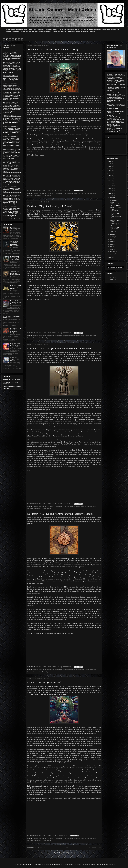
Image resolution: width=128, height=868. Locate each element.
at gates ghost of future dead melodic (11, 64)
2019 (110, 178)
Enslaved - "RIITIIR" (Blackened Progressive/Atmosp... (115, 216)
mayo (112, 244)
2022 (110, 171)
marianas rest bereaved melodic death (10, 86)
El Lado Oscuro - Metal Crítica (115, 279)
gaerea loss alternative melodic (12, 150)
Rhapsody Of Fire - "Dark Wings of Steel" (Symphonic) (16, 258)
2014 (110, 191)
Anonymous (6, 51)
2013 (110, 193)
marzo (112, 249)
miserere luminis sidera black (11, 208)
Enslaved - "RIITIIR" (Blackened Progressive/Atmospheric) (60, 348)
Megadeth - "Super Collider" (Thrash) (16, 345)
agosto (112, 237)
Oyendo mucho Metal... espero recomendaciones (11, 317)
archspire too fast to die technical (12, 92)
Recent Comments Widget (16, 219)
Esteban (5, 115)
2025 (110, 164)
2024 (110, 166)
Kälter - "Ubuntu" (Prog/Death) (44, 682)
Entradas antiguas (94, 847)
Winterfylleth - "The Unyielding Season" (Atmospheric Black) (16, 331)
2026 (110, 161)
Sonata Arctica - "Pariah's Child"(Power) (15, 359)
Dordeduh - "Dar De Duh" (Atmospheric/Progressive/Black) (60, 514)
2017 (110, 183)
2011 (110, 257)
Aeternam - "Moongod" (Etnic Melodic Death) (53, 49)
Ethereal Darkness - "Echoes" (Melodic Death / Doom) (16, 302)
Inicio (66, 847)
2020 (110, 176)
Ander (5, 91)
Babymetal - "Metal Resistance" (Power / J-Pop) (16, 287)
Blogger (113, 864)
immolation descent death (10, 77)
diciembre (113, 198)
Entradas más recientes (36, 847)
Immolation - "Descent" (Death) (15, 228)
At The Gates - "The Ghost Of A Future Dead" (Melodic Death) (15, 243)
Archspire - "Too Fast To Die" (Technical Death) (15, 273)
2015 (110, 188)
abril (111, 247)
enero (112, 254)
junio (111, 242)
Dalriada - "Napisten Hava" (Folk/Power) (50, 206)
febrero (112, 252)
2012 (110, 196)
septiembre (113, 234)
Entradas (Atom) (69, 853)
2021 (110, 173)
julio (111, 239)
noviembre (113, 200)
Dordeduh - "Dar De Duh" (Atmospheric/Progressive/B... (115, 222)
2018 (110, 181)
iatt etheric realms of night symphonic (12, 52)
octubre (112, 232)
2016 (110, 186)
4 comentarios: (62, 835)
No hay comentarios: (64, 190)
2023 (110, 168)
